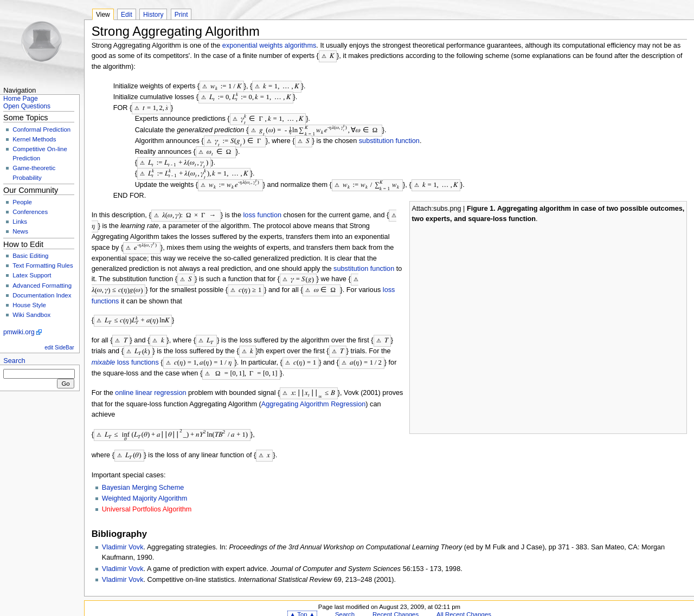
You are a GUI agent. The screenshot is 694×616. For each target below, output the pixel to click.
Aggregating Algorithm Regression (314, 392)
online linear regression (150, 381)
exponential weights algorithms (269, 46)
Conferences (30, 212)
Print (181, 15)
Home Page (21, 99)
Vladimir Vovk (123, 535)
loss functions (138, 352)
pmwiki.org (19, 332)
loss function (263, 209)
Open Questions (27, 106)
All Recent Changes (464, 602)
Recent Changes (396, 602)
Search (14, 361)
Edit (127, 15)
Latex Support (32, 275)
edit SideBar (59, 348)
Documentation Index (42, 295)
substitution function (389, 138)
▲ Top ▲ (302, 602)
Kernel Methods (34, 139)
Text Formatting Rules (43, 265)
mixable (104, 352)
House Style (29, 305)
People (22, 202)
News (20, 231)
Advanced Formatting (42, 286)
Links (20, 222)
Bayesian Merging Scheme (143, 475)
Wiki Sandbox (31, 315)
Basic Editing (30, 256)
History (153, 15)
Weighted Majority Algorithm (145, 486)
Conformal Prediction (41, 129)
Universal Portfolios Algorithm (147, 497)
